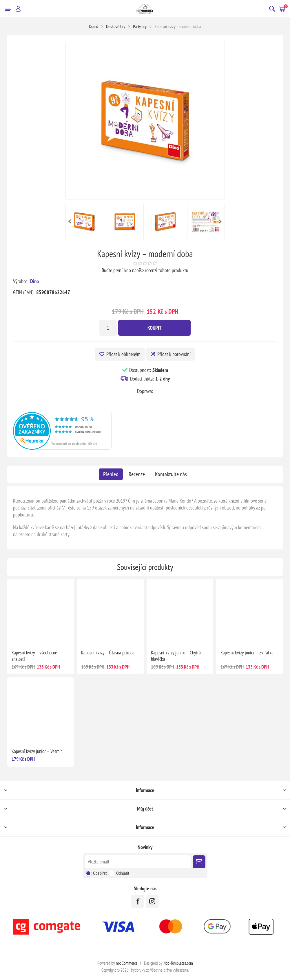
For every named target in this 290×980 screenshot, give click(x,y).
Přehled (111, 474)
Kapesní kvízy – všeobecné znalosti (34, 656)
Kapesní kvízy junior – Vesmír (37, 751)
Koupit (155, 328)
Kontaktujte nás (171, 474)
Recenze (137, 474)
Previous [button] (70, 222)
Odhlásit (123, 873)
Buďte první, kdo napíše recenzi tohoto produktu (145, 270)
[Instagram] (152, 901)
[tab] (111, 474)
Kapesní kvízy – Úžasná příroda (108, 653)
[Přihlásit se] (138, 862)
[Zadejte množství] (108, 328)
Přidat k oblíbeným (123, 354)
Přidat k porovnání (174, 354)
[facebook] (138, 901)
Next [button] (220, 222)
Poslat (199, 862)
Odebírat (100, 873)
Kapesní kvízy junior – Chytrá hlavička (176, 656)
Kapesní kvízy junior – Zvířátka (247, 653)
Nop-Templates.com (178, 963)
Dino (34, 281)
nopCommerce (127, 963)
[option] (84, 222)
